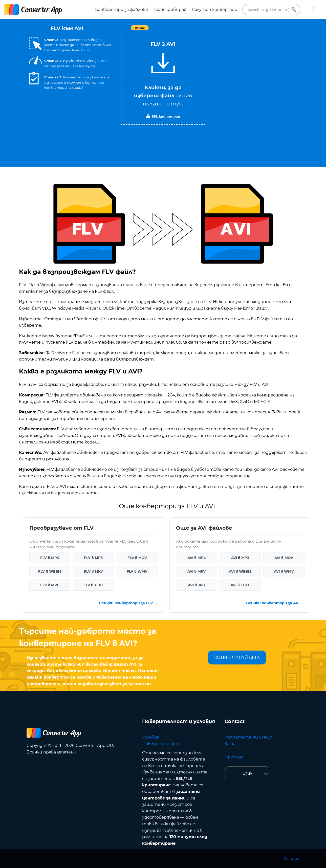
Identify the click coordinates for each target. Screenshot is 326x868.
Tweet (192, 30)
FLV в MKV (93, 571)
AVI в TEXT (240, 585)
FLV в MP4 (50, 558)
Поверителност (161, 744)
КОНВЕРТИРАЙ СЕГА (237, 658)
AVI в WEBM (240, 571)
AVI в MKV (197, 571)
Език (247, 773)
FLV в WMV (137, 571)
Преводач (235, 757)
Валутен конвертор (214, 9)
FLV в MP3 (93, 558)
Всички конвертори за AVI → (275, 603)
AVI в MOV (284, 558)
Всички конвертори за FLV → (128, 603)
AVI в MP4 (197, 558)
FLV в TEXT (93, 585)
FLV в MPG (50, 585)
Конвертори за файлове (122, 9)
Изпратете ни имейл (249, 737)
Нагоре (292, 859)
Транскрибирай (170, 9)
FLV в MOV (137, 558)
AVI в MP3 (240, 558)
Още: (313, 10)
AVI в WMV (284, 571)
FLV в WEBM (50, 571)
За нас (231, 744)
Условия (151, 737)
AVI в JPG (196, 585)
